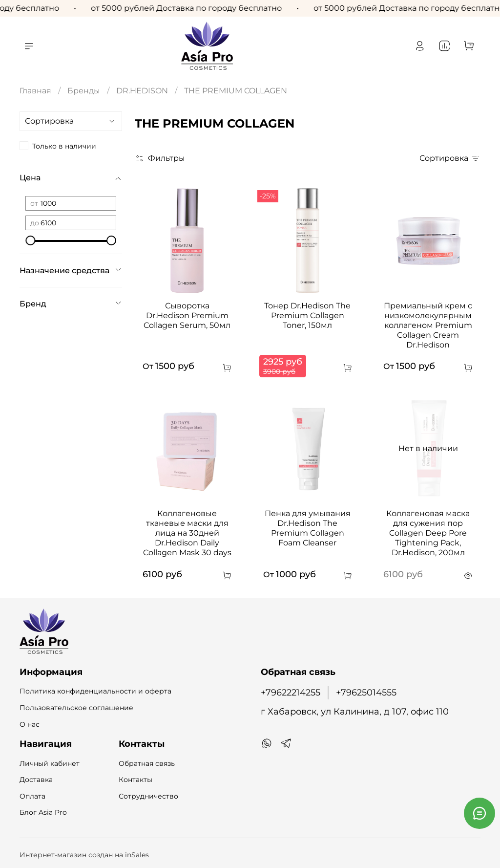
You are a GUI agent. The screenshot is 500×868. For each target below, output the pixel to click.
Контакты (135, 780)
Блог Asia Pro (43, 812)
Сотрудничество (148, 796)
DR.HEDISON (142, 91)
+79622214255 (291, 692)
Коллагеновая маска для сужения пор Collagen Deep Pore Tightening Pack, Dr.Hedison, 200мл (428, 533)
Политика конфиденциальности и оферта (95, 691)
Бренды (84, 91)
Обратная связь (147, 763)
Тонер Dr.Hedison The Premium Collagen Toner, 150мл (307, 315)
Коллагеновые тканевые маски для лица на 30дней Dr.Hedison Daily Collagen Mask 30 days (187, 533)
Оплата (32, 796)
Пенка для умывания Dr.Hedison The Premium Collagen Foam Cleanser (308, 528)
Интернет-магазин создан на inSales (84, 855)
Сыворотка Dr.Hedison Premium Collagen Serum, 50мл (187, 315)
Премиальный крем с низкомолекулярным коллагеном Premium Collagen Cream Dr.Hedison (428, 325)
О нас (30, 724)
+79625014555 (366, 692)
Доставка (36, 780)
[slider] (30, 240)
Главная (35, 91)
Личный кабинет (50, 763)
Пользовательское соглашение (76, 708)
